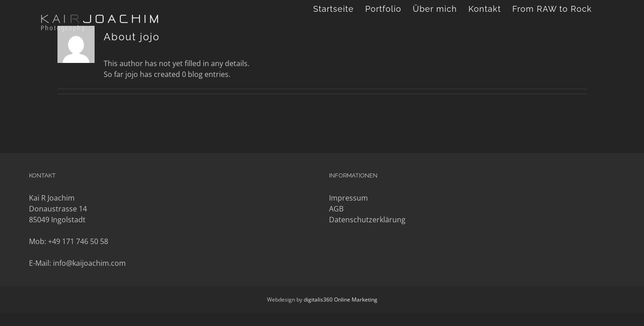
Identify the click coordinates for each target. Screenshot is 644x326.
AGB (336, 209)
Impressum (348, 198)
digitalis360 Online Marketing (341, 300)
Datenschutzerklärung (367, 220)
